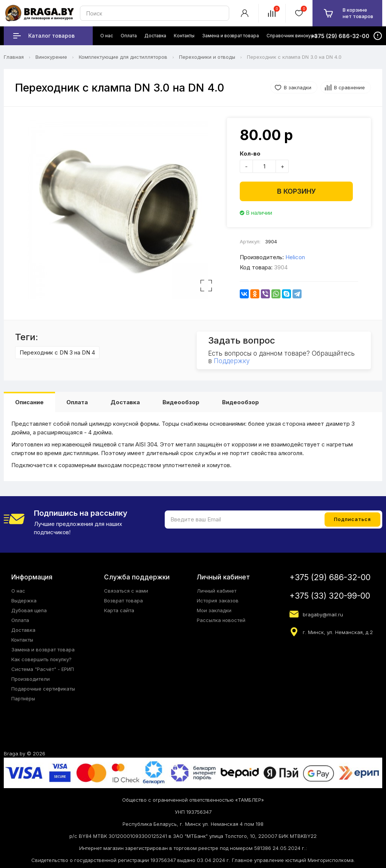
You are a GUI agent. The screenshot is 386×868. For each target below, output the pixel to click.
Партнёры (23, 698)
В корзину (296, 191)
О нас (18, 591)
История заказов (218, 601)
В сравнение (349, 87)
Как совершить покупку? (41, 659)
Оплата (77, 402)
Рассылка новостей (221, 620)
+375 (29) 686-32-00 (330, 577)
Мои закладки (214, 610)
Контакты (22, 640)
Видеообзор (181, 402)
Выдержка (24, 601)
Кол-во (250, 154)
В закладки (298, 87)
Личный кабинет (217, 591)
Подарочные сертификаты (43, 689)
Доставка (125, 402)
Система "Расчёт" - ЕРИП (43, 669)
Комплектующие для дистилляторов (123, 57)
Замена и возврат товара (43, 649)
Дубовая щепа (29, 610)
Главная (14, 57)
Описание (29, 402)
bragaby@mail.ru (323, 614)
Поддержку (232, 361)
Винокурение (51, 57)
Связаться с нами (126, 591)
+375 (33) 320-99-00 (330, 596)
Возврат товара (123, 601)
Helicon (295, 257)
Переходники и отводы (207, 57)
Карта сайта (119, 610)
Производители (31, 679)
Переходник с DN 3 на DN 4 (57, 352)
